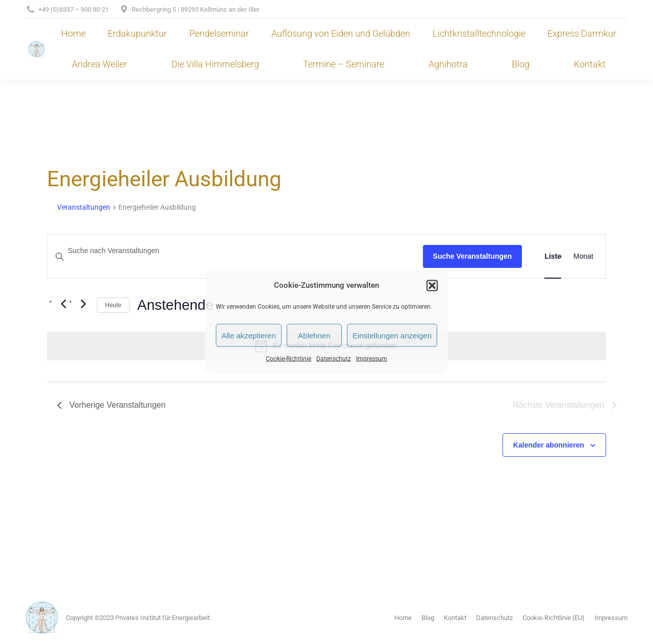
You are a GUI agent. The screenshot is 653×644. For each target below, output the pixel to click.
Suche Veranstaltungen (473, 256)
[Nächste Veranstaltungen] (83, 304)
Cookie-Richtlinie (288, 359)
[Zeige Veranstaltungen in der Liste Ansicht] (553, 256)
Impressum (372, 359)
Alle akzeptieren (249, 335)
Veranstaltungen (84, 207)
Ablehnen (314, 335)
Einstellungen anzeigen (392, 335)
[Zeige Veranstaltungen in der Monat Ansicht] (583, 256)
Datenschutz (334, 359)
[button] (432, 285)
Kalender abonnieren (549, 445)
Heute (113, 305)
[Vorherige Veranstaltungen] (63, 304)
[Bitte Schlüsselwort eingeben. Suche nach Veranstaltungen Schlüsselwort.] (235, 251)
